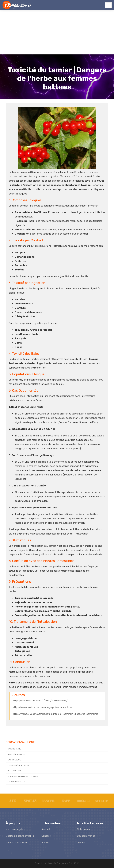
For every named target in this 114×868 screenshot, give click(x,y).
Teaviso (81, 843)
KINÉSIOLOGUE (14, 760)
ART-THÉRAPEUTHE (16, 754)
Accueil (46, 829)
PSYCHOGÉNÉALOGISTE (18, 765)
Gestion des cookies (17, 843)
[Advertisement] (57, 32)
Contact (46, 836)
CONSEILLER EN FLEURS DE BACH (23, 776)
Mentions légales (15, 829)
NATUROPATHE (14, 749)
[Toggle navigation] (108, 5)
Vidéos (45, 843)
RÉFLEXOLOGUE (15, 771)
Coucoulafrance (86, 836)
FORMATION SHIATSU (17, 782)
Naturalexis (83, 829)
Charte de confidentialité (20, 836)
